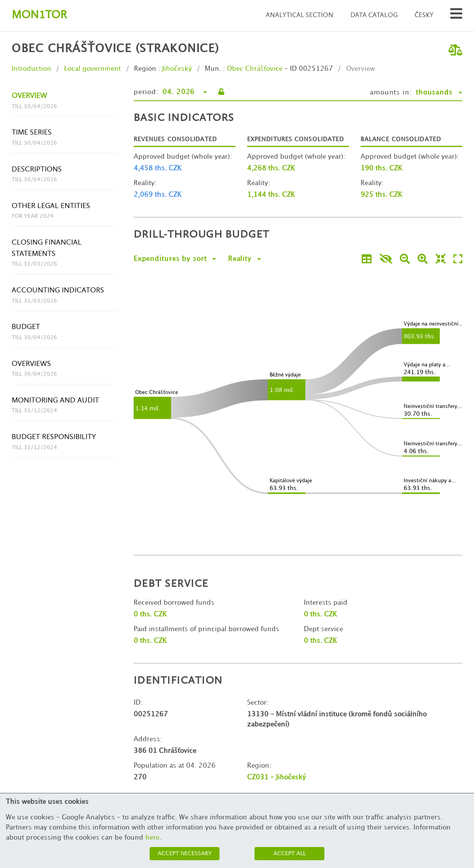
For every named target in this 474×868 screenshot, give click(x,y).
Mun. (213, 69)
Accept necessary (185, 853)
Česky (424, 15)
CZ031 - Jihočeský (276, 777)
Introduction (31, 69)
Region (145, 69)
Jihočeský (177, 69)
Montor (39, 15)
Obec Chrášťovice (255, 69)
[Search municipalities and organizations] (456, 16)
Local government (92, 69)
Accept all (290, 853)
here (152, 838)
